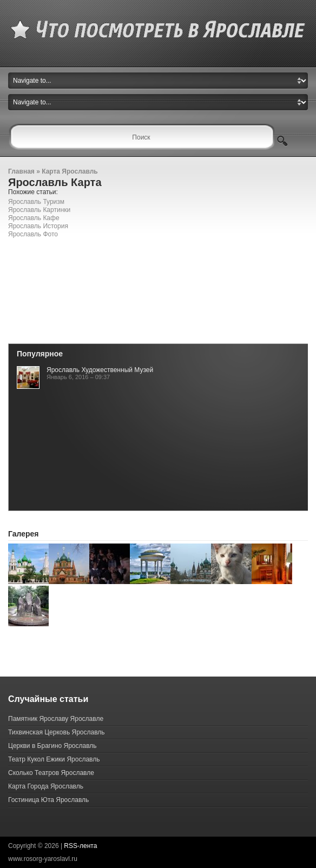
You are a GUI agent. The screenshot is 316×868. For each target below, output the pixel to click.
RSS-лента (80, 846)
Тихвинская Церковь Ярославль (57, 732)
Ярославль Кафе (34, 218)
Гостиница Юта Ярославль (48, 800)
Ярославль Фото (33, 234)
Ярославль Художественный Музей (100, 370)
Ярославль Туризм (36, 202)
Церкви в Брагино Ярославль (52, 746)
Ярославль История (38, 226)
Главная (21, 171)
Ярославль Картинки (39, 210)
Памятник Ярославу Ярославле (56, 719)
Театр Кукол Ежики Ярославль (54, 759)
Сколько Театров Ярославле (51, 773)
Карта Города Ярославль (46, 786)
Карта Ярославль (70, 171)
